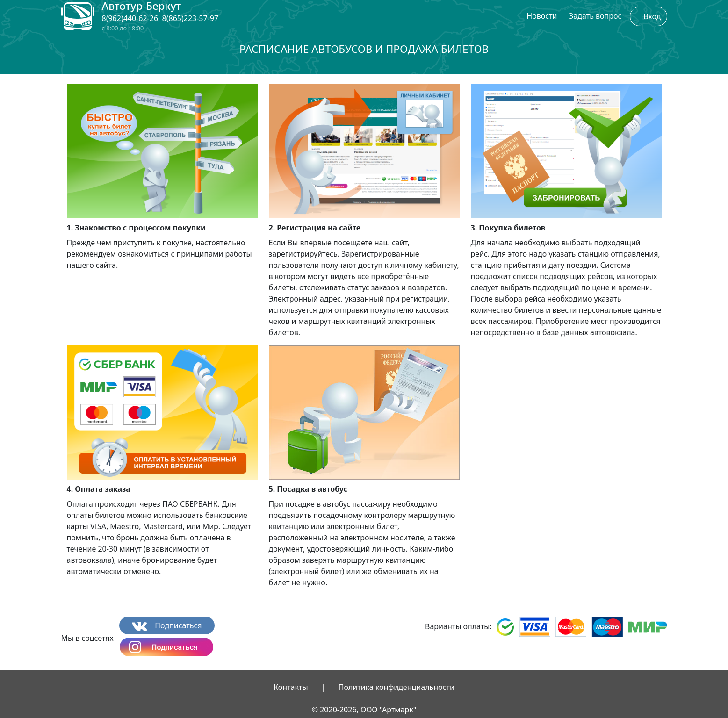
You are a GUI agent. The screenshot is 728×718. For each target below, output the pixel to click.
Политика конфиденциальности (396, 687)
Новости (542, 16)
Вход (649, 16)
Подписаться (167, 626)
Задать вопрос (595, 16)
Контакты (291, 687)
